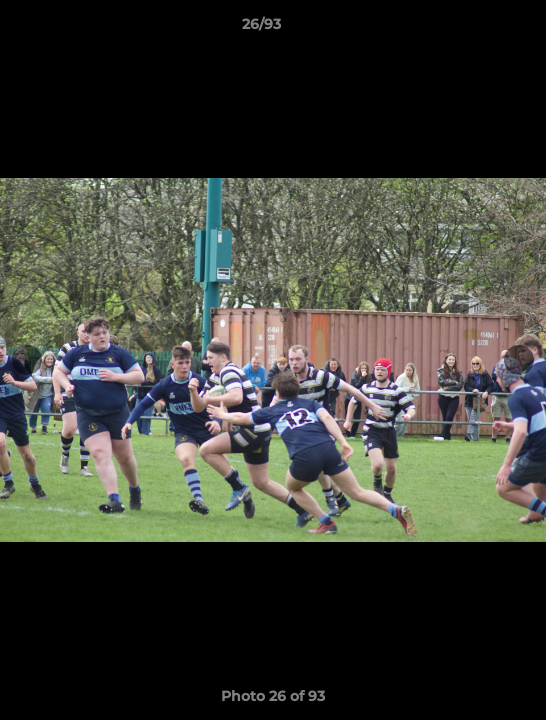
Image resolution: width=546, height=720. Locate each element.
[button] (474, 29)
